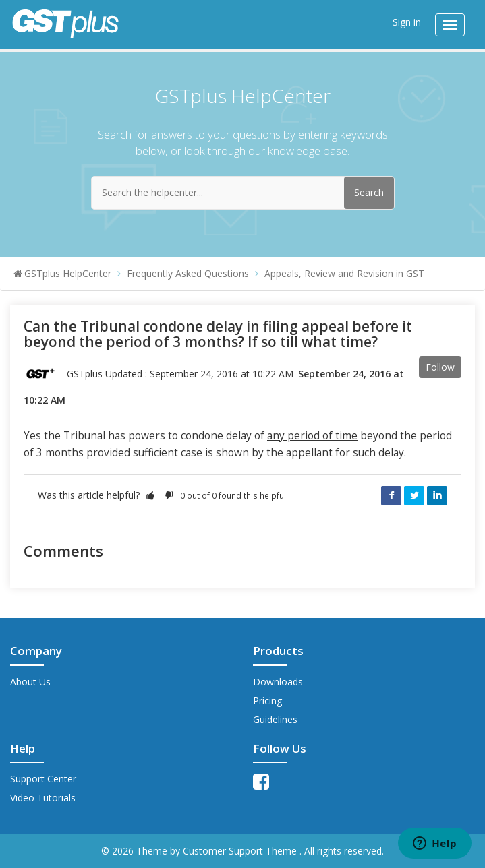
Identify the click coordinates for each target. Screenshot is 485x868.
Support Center (43, 779)
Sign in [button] (407, 22)
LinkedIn (437, 495)
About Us (30, 682)
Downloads (278, 682)
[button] (150, 495)
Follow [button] (440, 367)
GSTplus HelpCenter (68, 273)
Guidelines (275, 719)
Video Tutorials (43, 798)
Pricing (267, 701)
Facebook (391, 495)
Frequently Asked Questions (188, 273)
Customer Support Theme (241, 851)
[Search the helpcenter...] (243, 193)
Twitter (414, 495)
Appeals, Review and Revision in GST (344, 273)
